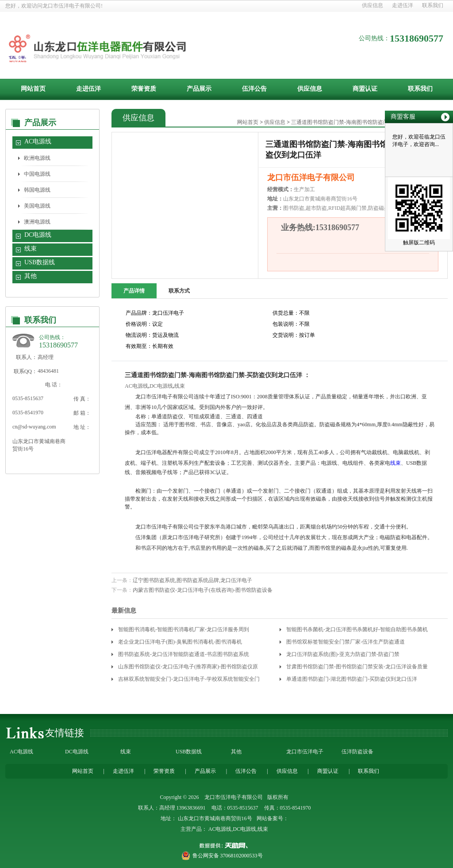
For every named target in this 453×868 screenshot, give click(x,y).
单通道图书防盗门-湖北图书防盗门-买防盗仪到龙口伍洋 (352, 679)
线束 (31, 249)
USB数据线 (40, 262)
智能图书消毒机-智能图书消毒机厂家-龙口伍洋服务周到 (184, 629)
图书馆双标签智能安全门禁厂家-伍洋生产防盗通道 (346, 642)
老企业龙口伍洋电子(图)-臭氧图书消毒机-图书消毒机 (180, 642)
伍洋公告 (254, 89)
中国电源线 (37, 174)
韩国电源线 (37, 190)
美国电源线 (37, 206)
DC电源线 (38, 235)
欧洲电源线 (37, 158)
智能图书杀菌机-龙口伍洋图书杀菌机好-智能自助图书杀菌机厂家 (357, 631)
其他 (31, 276)
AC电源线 (38, 141)
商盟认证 (365, 89)
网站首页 (33, 89)
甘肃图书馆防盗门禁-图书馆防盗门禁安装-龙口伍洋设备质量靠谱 (357, 668)
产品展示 (199, 89)
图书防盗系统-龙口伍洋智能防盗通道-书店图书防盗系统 (184, 654)
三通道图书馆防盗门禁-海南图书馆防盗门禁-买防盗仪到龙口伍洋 (367, 122)
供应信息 (372, 5)
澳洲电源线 (37, 222)
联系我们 (433, 5)
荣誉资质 (144, 89)
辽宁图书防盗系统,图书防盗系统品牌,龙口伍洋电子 (192, 580)
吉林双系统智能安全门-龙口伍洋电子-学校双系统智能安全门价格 (189, 681)
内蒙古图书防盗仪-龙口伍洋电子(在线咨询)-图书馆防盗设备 (203, 590)
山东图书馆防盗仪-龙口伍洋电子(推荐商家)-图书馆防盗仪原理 (188, 668)
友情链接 (65, 733)
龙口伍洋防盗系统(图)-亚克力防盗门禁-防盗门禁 (343, 654)
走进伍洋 (403, 5)
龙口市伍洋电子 (305, 752)
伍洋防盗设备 (357, 752)
